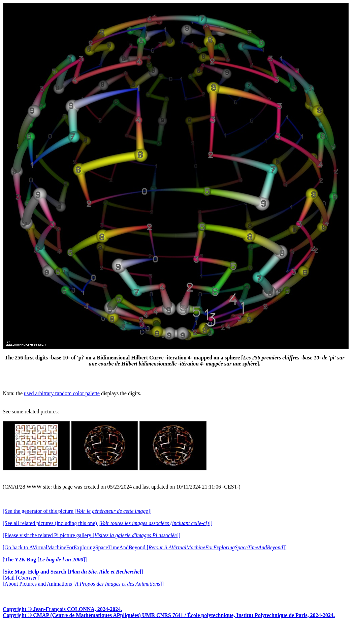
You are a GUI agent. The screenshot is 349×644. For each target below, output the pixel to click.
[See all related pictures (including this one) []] (107, 523)
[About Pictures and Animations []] (83, 584)
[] (45, 560)
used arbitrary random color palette (62, 393)
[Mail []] (22, 578)
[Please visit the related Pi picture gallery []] (91, 535)
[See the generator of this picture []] (77, 511)
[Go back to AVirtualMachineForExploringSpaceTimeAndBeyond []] (145, 547)
